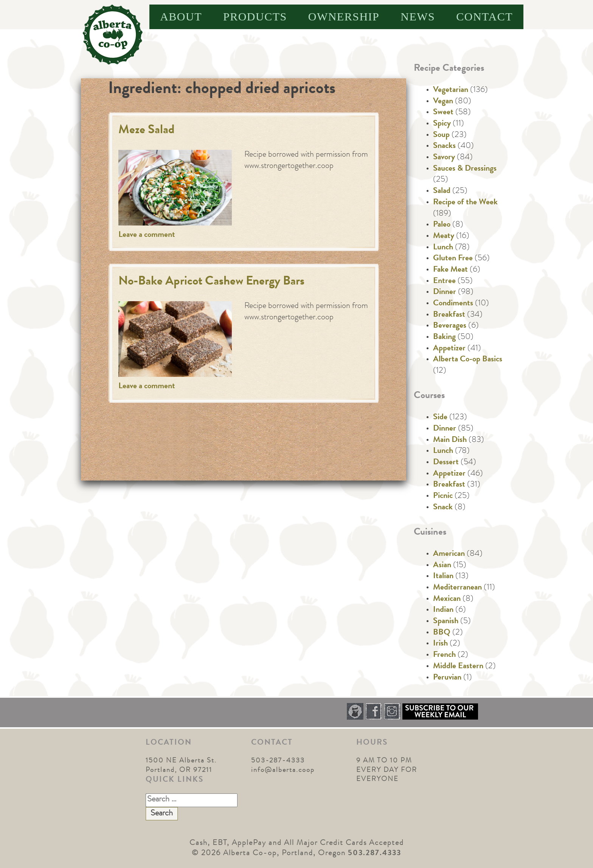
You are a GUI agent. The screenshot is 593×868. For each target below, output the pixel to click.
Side (440, 418)
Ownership (344, 16)
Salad (442, 191)
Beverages (450, 326)
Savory (444, 158)
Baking (444, 338)
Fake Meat (450, 270)
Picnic (443, 496)
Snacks (444, 146)
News (418, 16)
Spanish (446, 622)
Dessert (446, 463)
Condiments (453, 304)
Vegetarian (451, 90)
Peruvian (447, 678)
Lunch (443, 248)
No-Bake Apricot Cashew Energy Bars (211, 282)
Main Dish (450, 440)
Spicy (442, 124)
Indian (443, 610)
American (449, 554)
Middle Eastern (458, 667)
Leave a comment (147, 235)
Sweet (443, 113)
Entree (444, 282)
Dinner (445, 292)
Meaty (444, 236)
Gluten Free (453, 259)
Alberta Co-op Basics (468, 360)
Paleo (442, 225)
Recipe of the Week (465, 203)
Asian (442, 566)
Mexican (447, 599)
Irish (440, 644)
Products (255, 16)
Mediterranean (457, 588)
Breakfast (449, 315)
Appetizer (449, 349)
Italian (443, 577)
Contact (484, 16)
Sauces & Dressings (465, 169)
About (181, 16)
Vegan (443, 102)
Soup (441, 135)
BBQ (442, 633)
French (444, 655)
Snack (443, 508)
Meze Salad (147, 131)
